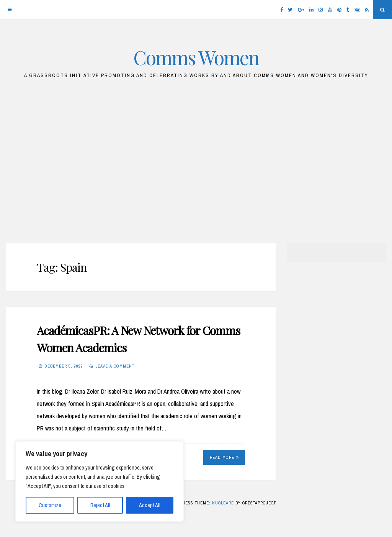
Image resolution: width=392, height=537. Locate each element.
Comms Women (196, 57)
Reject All (100, 505)
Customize (50, 505)
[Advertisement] (196, 165)
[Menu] (10, 10)
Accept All (150, 505)
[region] (100, 481)
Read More (224, 457)
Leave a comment (115, 366)
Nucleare (223, 503)
